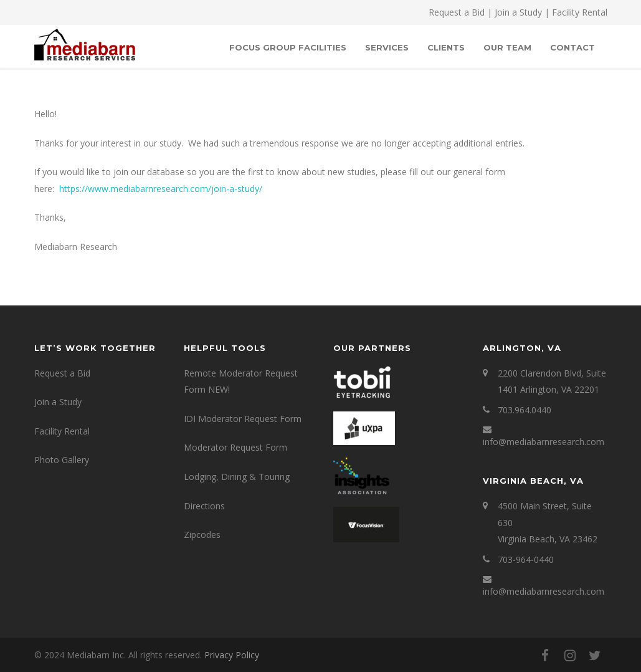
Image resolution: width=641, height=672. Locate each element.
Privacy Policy (232, 655)
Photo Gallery (62, 460)
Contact (572, 47)
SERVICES (387, 47)
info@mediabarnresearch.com (544, 442)
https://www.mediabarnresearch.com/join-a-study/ (161, 189)
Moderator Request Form (235, 447)
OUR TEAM (507, 47)
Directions (204, 506)
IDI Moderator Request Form (243, 419)
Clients (446, 47)
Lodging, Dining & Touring (237, 477)
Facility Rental (580, 12)
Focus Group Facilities (288, 47)
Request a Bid (457, 12)
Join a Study (518, 12)
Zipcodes (202, 535)
